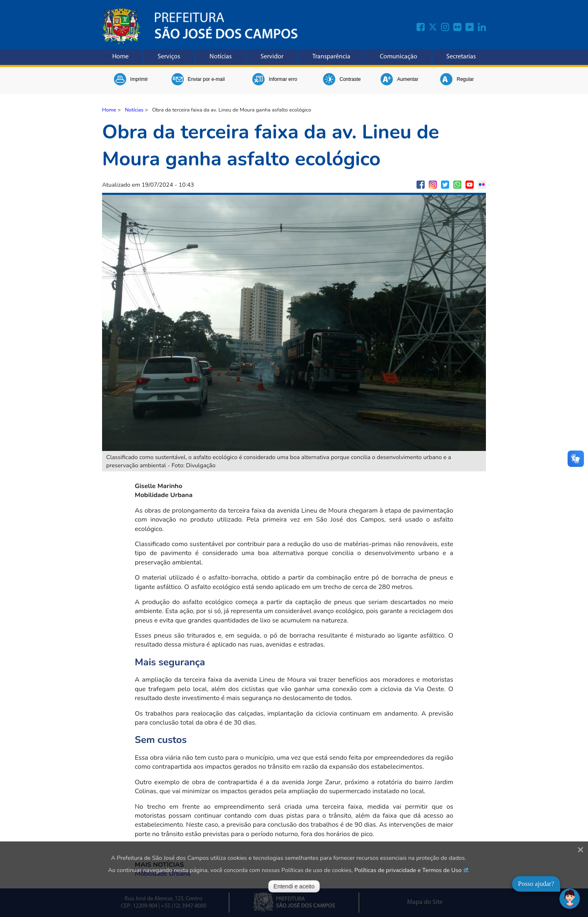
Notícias (220, 57)
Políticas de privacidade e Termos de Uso (408, 870)
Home (120, 57)
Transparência (331, 57)
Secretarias (461, 57)
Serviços (169, 57)
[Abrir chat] (570, 899)
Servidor (272, 57)
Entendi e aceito (294, 886)
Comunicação (399, 57)
